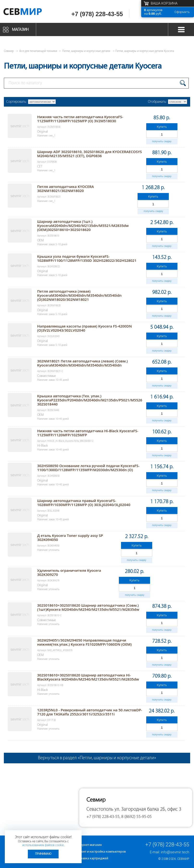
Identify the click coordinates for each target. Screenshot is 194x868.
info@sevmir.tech (175, 852)
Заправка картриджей (92, 858)
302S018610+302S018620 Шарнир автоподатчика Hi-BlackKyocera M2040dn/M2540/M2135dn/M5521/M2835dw (88, 677)
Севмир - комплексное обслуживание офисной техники (29, 13)
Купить (162, 127)
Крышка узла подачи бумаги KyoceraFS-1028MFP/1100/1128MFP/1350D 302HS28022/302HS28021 (87, 258)
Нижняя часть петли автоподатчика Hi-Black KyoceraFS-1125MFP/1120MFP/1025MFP (88, 433)
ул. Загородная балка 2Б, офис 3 (148, 809)
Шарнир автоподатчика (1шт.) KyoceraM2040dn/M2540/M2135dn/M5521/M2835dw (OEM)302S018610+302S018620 (83, 225)
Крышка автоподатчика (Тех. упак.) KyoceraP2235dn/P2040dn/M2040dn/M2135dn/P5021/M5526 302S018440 (90, 400)
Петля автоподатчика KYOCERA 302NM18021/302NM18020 (66, 189)
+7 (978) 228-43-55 (97, 14)
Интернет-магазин (89, 845)
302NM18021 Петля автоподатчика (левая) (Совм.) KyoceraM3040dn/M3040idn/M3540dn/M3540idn (82, 363)
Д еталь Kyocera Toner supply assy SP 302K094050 (70, 537)
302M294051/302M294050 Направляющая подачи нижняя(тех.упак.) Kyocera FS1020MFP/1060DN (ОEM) (85, 642)
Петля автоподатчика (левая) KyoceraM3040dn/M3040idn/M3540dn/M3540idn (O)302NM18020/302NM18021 (79, 295)
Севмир (183, 859)
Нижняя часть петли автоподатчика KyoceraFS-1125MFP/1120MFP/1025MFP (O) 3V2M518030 (80, 119)
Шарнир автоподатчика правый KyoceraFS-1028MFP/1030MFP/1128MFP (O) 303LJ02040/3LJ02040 (84, 503)
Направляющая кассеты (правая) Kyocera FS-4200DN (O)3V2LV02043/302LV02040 (85, 328)
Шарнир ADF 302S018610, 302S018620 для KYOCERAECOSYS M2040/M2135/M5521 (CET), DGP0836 (90, 154)
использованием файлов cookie (43, 845)
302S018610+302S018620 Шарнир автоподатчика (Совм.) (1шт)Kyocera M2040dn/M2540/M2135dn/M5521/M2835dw (88, 607)
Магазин (20, 29)
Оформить (182, 12)
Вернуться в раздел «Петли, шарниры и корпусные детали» (97, 758)
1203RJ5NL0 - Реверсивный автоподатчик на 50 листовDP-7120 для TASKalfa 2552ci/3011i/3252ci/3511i (90, 712)
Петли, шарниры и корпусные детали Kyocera (145, 51)
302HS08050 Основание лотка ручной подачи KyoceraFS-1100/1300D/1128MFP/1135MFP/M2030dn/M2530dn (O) (88, 468)
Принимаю (43, 854)
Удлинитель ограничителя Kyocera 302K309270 (69, 572)
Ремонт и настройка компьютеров (101, 852)
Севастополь (100, 809)
